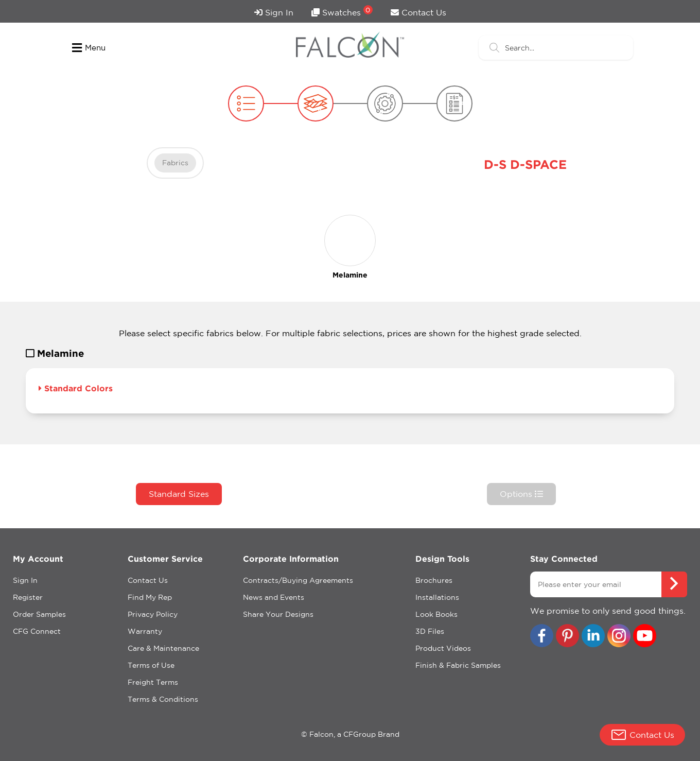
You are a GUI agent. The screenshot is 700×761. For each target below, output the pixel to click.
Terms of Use (151, 665)
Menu (89, 48)
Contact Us (418, 12)
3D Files (430, 631)
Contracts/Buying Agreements (298, 580)
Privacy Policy (153, 614)
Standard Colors (76, 388)
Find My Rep (150, 597)
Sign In (274, 12)
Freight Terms (153, 682)
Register (28, 597)
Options (521, 494)
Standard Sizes (179, 494)
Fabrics (175, 163)
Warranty (145, 631)
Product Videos (443, 648)
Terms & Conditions (163, 699)
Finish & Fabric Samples (458, 665)
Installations (437, 597)
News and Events (274, 597)
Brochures (434, 580)
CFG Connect (37, 631)
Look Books (436, 614)
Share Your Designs (278, 614)
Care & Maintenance (163, 648)
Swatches (342, 11)
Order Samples (39, 614)
